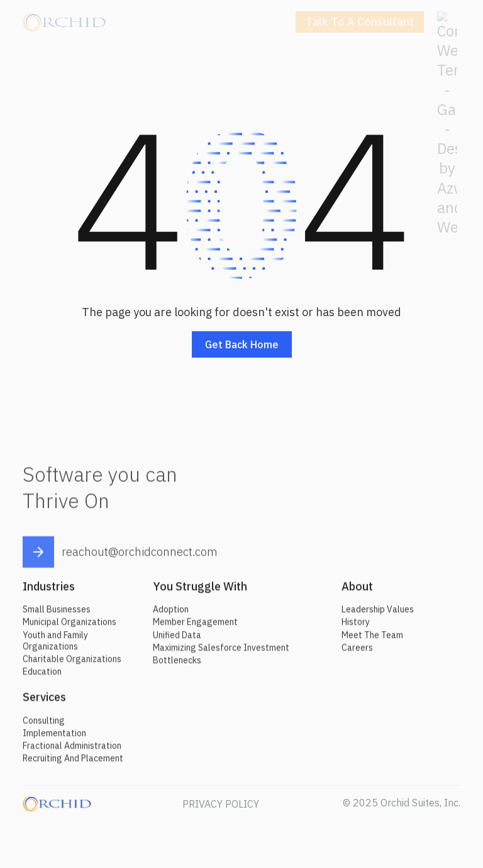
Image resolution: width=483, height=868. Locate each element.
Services (44, 702)
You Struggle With (200, 591)
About (357, 591)
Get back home (242, 344)
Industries (49, 591)
